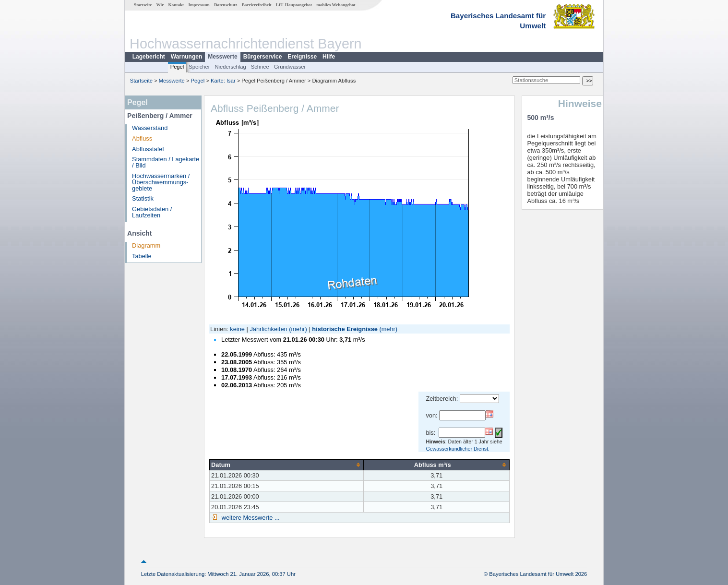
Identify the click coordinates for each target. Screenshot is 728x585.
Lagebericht (149, 57)
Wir (160, 5)
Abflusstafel (148, 149)
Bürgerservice (263, 57)
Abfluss (142, 138)
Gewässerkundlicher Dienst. (458, 449)
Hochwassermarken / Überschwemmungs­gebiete (161, 182)
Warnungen (187, 57)
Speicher (199, 67)
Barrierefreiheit (257, 5)
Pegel (177, 67)
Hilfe (329, 57)
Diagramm (146, 245)
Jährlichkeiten (268, 329)
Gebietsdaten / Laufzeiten (152, 212)
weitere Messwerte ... (250, 518)
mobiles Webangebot (336, 5)
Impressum (199, 5)
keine (237, 329)
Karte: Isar (223, 81)
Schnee (260, 67)
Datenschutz (226, 5)
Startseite (143, 5)
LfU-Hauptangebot (294, 5)
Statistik (143, 198)
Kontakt (176, 5)
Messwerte (222, 57)
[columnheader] (287, 465)
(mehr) (298, 329)
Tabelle (142, 256)
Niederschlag (230, 67)
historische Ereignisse (345, 329)
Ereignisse (302, 57)
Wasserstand (150, 128)
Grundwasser (290, 67)
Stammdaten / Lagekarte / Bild (166, 162)
